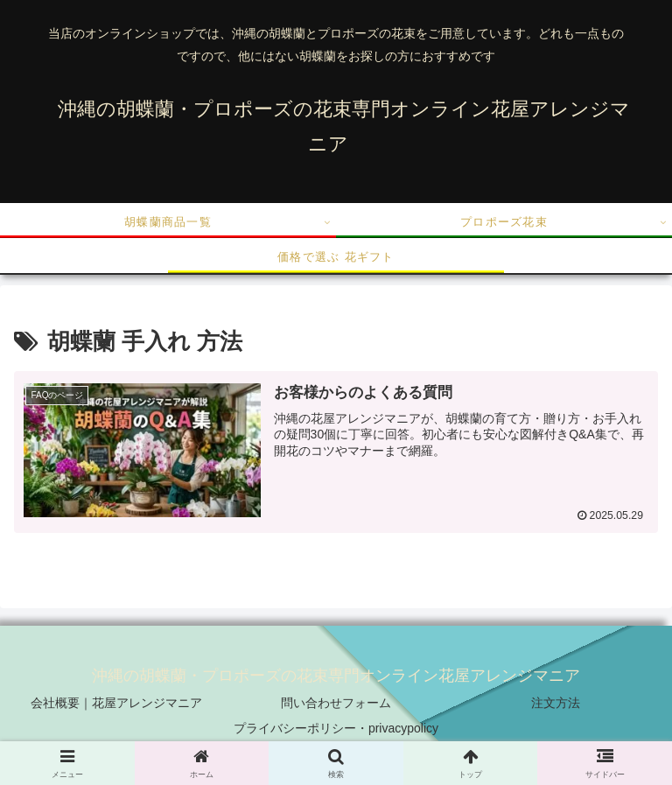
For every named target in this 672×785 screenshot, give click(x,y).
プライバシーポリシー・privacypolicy (336, 728)
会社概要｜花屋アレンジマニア (116, 703)
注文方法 (556, 703)
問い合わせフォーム (336, 703)
